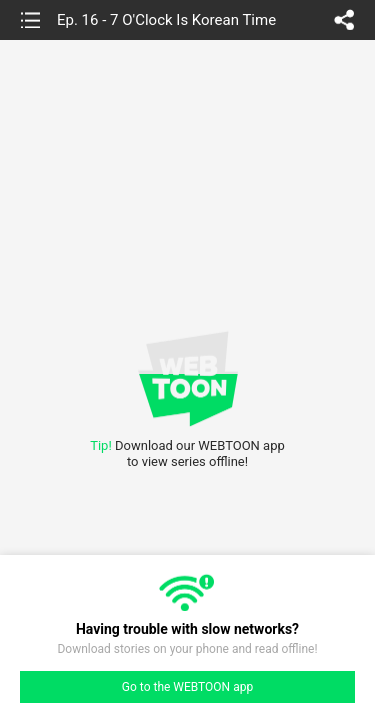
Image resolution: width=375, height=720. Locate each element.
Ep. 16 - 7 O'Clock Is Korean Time (166, 20)
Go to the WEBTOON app (187, 687)
